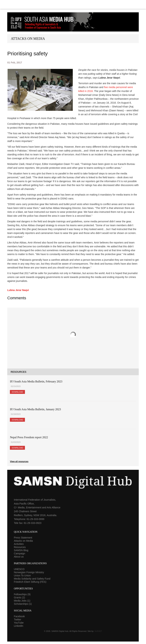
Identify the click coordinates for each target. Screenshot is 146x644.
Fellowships (22, 594)
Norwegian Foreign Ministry (29, 572)
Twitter (17, 620)
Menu (73, 4)
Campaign (19, 553)
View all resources (19, 462)
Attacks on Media (23, 541)
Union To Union (22, 575)
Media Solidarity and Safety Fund (32, 579)
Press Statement (23, 538)
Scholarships (23, 604)
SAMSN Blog (21, 550)
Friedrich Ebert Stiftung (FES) (30, 582)
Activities (19, 544)
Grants (19, 597)
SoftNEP (98, 631)
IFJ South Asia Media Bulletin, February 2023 (36, 381)
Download (17, 392)
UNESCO (19, 569)
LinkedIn (18, 626)
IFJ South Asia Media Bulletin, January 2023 (35, 409)
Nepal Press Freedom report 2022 (29, 437)
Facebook (19, 616)
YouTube (19, 623)
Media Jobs (22, 601)
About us (19, 557)
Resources (20, 547)
